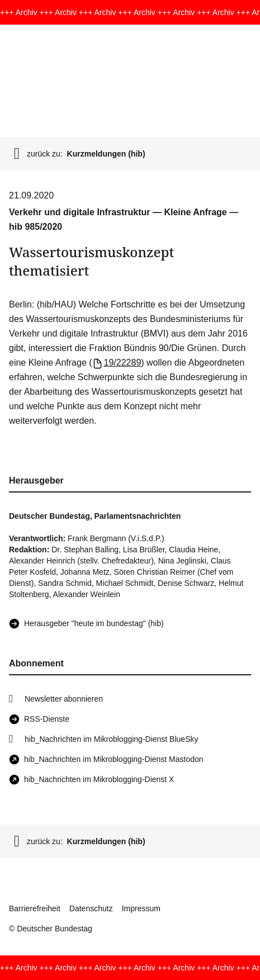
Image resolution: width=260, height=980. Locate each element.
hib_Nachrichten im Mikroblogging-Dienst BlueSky (111, 739)
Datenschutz (91, 908)
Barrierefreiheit (35, 908)
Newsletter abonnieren (64, 699)
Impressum (141, 908)
